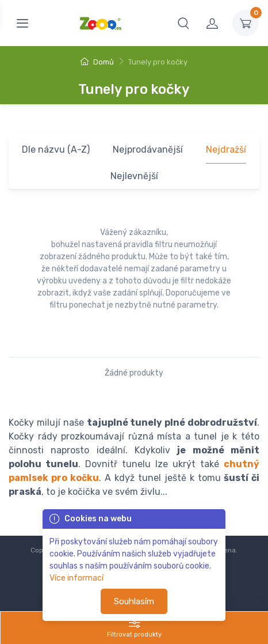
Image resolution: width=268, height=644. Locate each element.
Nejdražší (226, 149)
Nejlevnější (134, 176)
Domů (97, 62)
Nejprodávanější (148, 149)
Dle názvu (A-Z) (56, 149)
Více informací (76, 578)
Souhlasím (134, 601)
